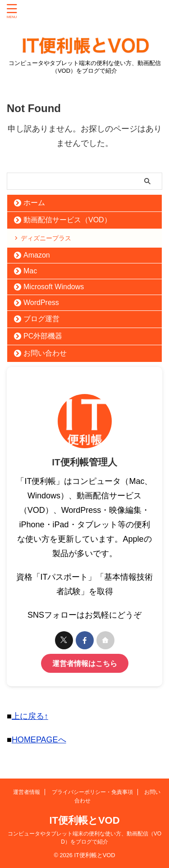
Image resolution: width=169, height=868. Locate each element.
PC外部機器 (43, 336)
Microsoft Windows (54, 287)
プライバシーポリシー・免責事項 (92, 792)
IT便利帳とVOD (84, 820)
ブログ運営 (41, 319)
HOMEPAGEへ (39, 740)
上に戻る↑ (30, 716)
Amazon (37, 255)
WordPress (41, 303)
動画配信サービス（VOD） (67, 220)
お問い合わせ (45, 353)
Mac (30, 271)
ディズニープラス (46, 238)
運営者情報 (27, 792)
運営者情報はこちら (85, 663)
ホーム (34, 203)
